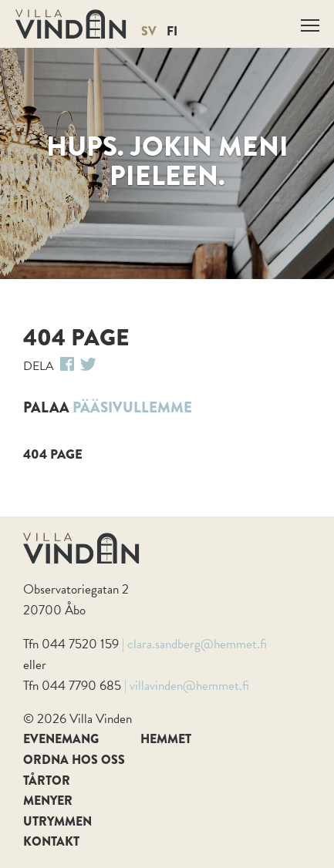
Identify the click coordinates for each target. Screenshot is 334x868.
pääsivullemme (132, 407)
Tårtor (47, 781)
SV (149, 31)
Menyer (48, 801)
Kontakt (51, 841)
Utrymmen (57, 821)
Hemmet (166, 739)
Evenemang (61, 739)
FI (172, 31)
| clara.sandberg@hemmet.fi (194, 644)
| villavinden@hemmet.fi (187, 686)
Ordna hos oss (74, 760)
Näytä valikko (311, 23)
